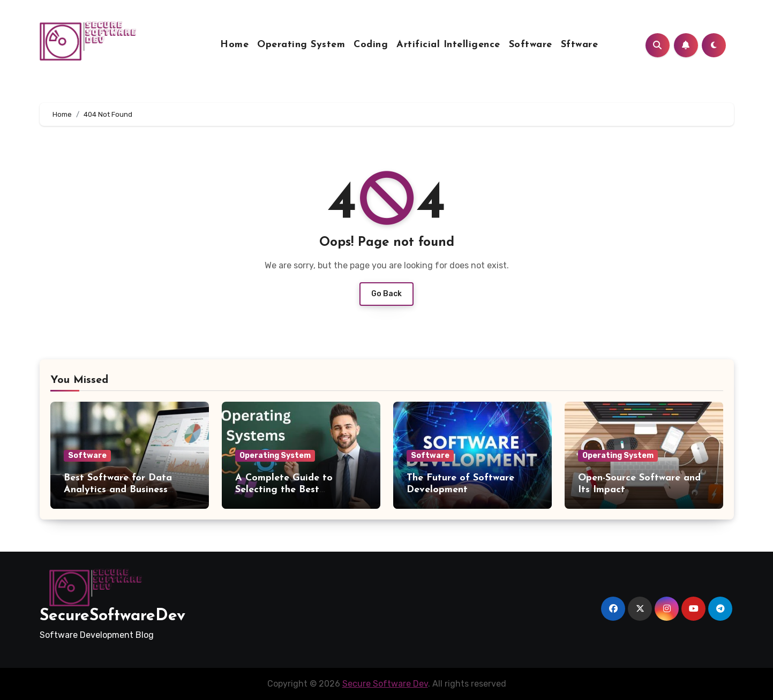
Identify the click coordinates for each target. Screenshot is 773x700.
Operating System (301, 45)
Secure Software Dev (385, 684)
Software (531, 45)
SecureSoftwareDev (112, 616)
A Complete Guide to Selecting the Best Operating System (284, 490)
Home (234, 45)
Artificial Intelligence (448, 45)
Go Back (386, 294)
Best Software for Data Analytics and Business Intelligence (118, 490)
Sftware (580, 45)
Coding (371, 45)
